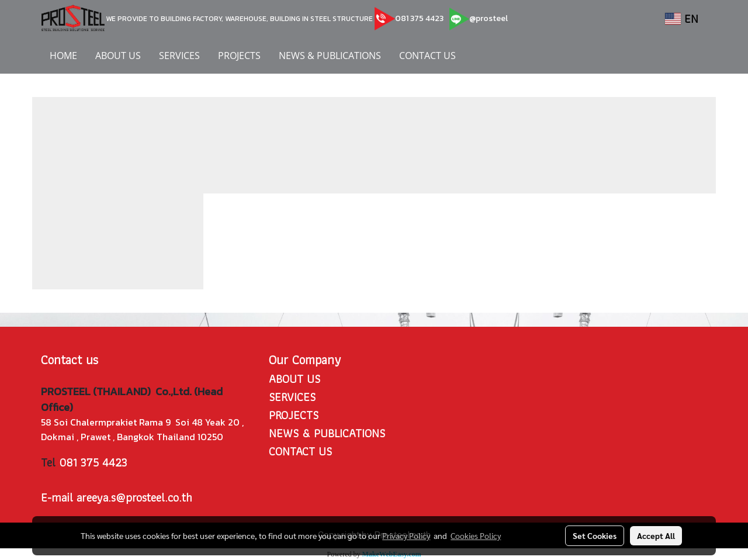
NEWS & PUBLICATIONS (330, 56)
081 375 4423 (419, 18)
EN (682, 19)
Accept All (656, 535)
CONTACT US (427, 56)
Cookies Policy (476, 535)
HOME (63, 56)
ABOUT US (118, 56)
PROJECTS (239, 56)
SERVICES (179, 56)
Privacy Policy (406, 535)
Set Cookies (595, 535)
